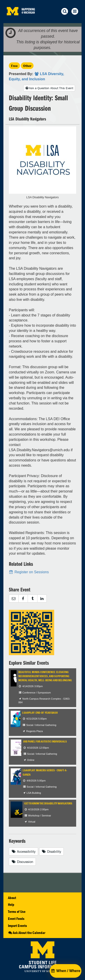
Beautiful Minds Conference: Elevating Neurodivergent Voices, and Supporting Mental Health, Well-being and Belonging (45, 676)
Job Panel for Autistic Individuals (45, 741)
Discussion (22, 862)
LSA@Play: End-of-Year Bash (40, 713)
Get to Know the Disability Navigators (48, 803)
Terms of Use (17, 911)
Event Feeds (16, 919)
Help (11, 904)
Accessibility (23, 851)
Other (27, 66)
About (12, 898)
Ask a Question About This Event (49, 88)
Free (14, 66)
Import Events (17, 926)
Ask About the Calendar (27, 933)
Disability (52, 851)
